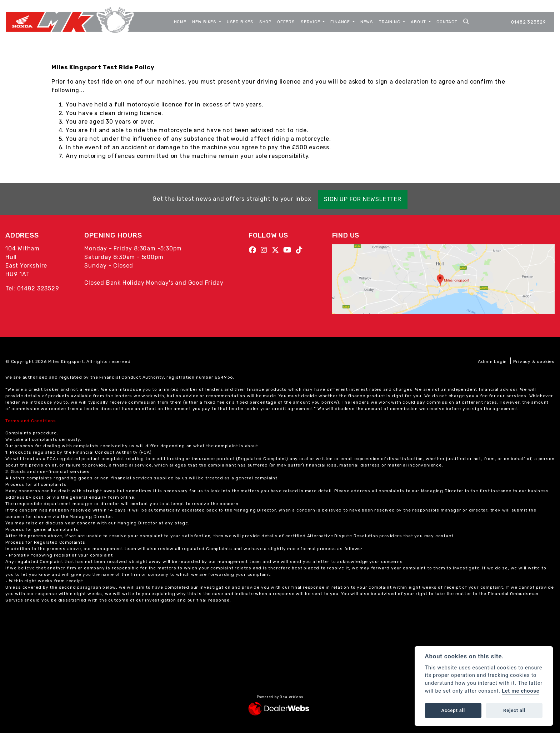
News (367, 22)
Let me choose (521, 691)
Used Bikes (240, 22)
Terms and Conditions (31, 421)
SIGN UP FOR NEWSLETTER (364, 199)
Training (390, 22)
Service (311, 22)
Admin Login (492, 361)
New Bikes (205, 22)
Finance (341, 22)
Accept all (453, 710)
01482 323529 (529, 22)
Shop (265, 22)
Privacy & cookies (534, 361)
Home (180, 22)
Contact (447, 22)
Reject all (514, 710)
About (419, 22)
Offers (286, 22)
